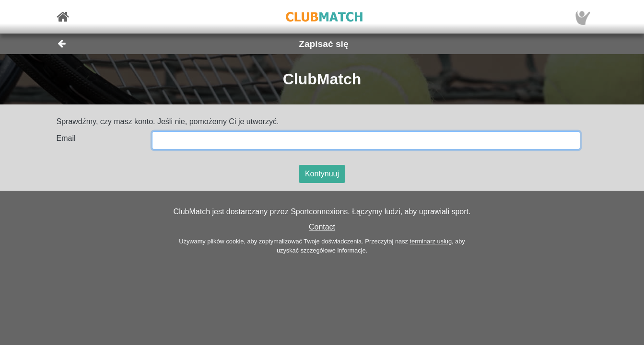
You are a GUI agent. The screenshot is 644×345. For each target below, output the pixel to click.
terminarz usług (431, 241)
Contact (322, 227)
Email (66, 138)
